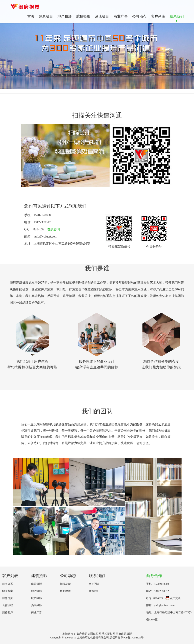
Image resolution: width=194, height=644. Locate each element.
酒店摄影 (102, 16)
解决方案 (8, 591)
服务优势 (8, 598)
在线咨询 (54, 229)
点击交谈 (173, 598)
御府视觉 (82, 634)
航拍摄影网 (108, 634)
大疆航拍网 (94, 634)
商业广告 (121, 16)
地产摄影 (65, 16)
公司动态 (139, 16)
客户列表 (158, 16)
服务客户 (8, 612)
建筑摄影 (46, 16)
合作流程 (8, 605)
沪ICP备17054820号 (132, 638)
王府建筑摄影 (124, 634)
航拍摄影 (83, 16)
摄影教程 (65, 591)
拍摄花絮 (65, 584)
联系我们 (177, 16)
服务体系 (8, 584)
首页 (31, 16)
